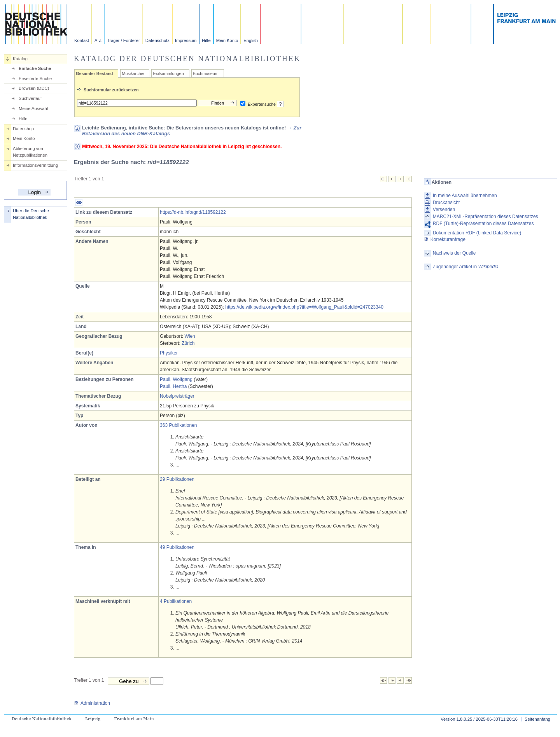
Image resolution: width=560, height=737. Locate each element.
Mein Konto (227, 40)
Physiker (169, 353)
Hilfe (206, 40)
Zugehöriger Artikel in (466, 267)
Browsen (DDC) (34, 88)
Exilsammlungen (168, 73)
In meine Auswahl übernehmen (465, 196)
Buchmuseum (206, 73)
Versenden (444, 210)
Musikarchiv (133, 73)
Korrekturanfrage (445, 239)
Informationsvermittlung (35, 165)
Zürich (188, 343)
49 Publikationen (177, 547)
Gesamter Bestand (94, 73)
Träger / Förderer (123, 40)
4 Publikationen (176, 601)
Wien (190, 336)
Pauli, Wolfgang (176, 379)
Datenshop (23, 129)
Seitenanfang (537, 719)
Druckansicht (446, 203)
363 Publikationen (178, 425)
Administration (92, 703)
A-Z (98, 40)
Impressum (186, 40)
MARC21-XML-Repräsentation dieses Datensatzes (486, 217)
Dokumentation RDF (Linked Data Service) (477, 233)
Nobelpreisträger (177, 396)
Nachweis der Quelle (454, 253)
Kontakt (82, 40)
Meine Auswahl (33, 108)
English (251, 40)
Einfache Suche (35, 68)
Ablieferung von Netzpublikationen (30, 152)
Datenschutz (157, 40)
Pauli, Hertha (173, 386)
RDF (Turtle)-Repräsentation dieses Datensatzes (483, 224)
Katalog (20, 59)
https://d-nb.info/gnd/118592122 (193, 212)
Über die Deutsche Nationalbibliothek (31, 214)
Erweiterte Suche (35, 79)
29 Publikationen (177, 479)
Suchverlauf (30, 98)
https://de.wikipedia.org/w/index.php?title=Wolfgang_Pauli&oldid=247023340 (304, 307)
